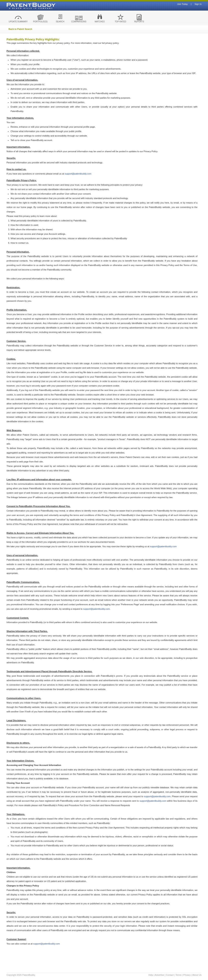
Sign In (198, 4)
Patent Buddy (22, 6)
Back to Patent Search (20, 29)
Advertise (159, 975)
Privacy (187, 975)
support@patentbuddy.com (78, 174)
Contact (170, 975)
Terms (178, 975)
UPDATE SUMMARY (18, 22)
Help (151, 975)
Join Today (182, 4)
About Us (197, 975)
